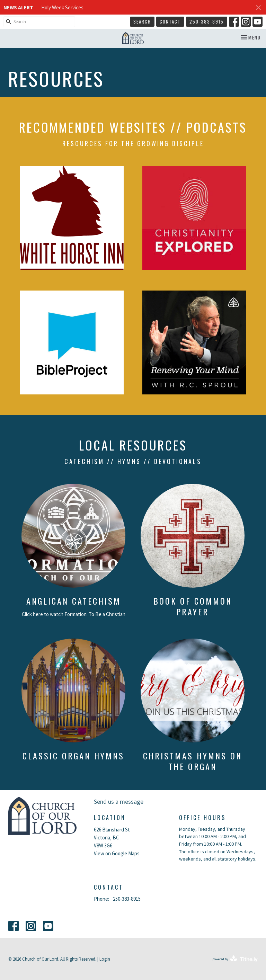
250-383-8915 (207, 21)
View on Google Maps (117, 853)
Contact (170, 21)
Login (105, 959)
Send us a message (119, 801)
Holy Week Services (62, 7)
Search (142, 21)
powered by (235, 959)
